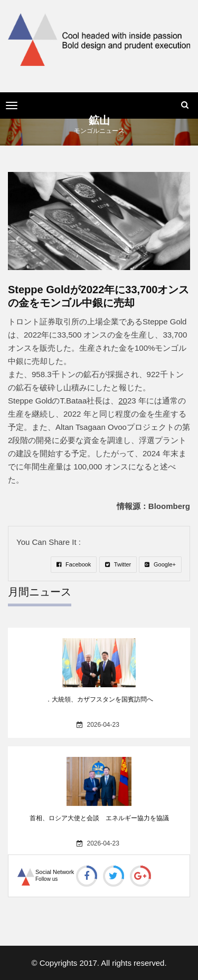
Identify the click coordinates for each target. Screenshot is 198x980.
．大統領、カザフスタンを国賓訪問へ (99, 699)
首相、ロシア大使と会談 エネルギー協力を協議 (99, 818)
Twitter (118, 564)
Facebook (74, 564)
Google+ (160, 564)
